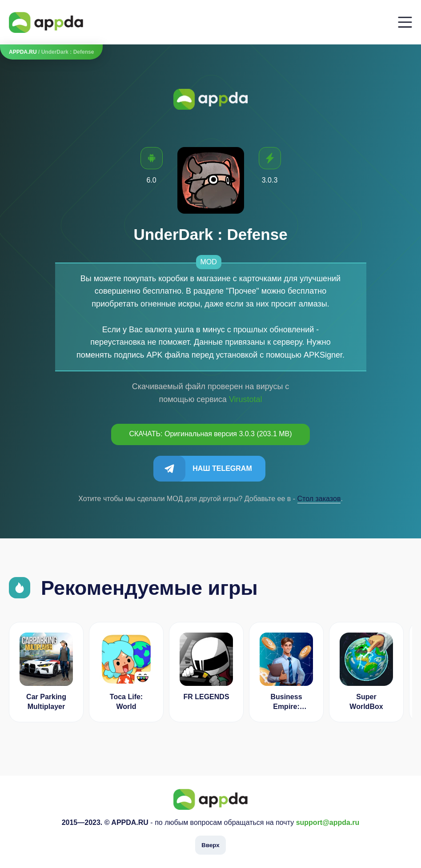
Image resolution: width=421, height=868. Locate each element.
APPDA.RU (23, 52)
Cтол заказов (319, 499)
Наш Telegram (222, 468)
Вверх (210, 845)
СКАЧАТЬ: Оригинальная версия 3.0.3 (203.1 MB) (210, 434)
